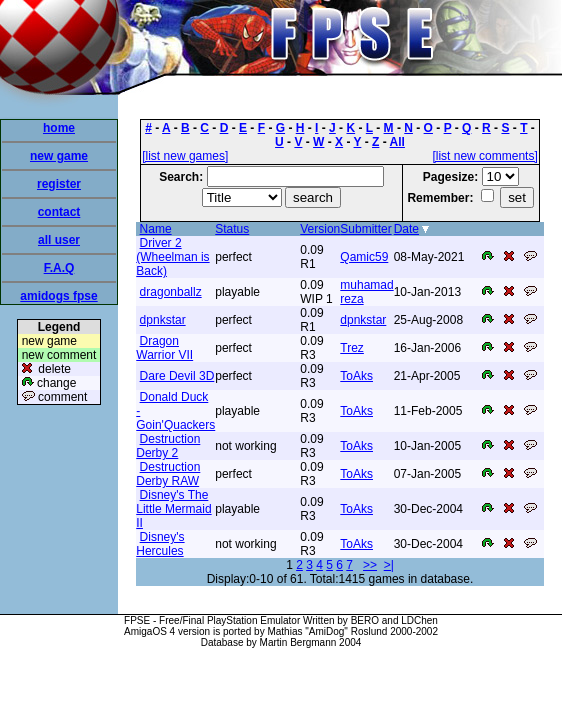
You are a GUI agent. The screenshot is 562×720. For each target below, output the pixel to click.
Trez (352, 348)
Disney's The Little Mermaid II (173, 509)
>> (370, 565)
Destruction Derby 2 (168, 446)
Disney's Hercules (160, 544)
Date (406, 229)
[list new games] (185, 156)
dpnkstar (163, 320)
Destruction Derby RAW (168, 474)
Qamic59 (364, 257)
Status (232, 229)
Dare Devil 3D (177, 376)
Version (320, 229)
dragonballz (171, 292)
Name (156, 229)
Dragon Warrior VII (164, 348)
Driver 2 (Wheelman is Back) (172, 257)
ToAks (356, 376)
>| (389, 565)
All (397, 142)
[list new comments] (484, 156)
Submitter (365, 229)
